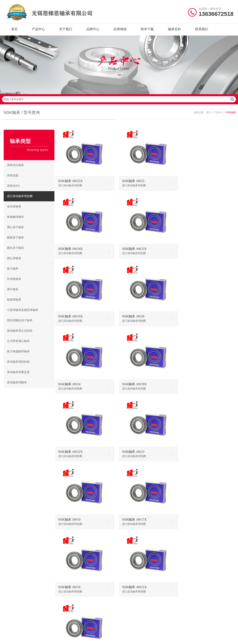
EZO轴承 (69, 579)
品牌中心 (93, 30)
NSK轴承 (69, 553)
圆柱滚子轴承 (16, 251)
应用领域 (120, 30)
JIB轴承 (94, 560)
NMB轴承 (69, 572)
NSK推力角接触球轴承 (160, 585)
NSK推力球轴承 (132, 560)
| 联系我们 (40, 606)
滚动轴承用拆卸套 (19, 365)
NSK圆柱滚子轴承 (159, 553)
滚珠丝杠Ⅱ (14, 189)
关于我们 (66, 30)
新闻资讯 (9, 579)
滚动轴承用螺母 (17, 386)
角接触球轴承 (16, 220)
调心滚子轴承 (16, 231)
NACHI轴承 (96, 579)
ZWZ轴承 (95, 572)
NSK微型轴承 (131, 585)
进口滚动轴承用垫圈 (20, 200)
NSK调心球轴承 (132, 566)
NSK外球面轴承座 (134, 579)
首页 (14, 30)
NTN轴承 (95, 553)
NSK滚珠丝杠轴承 (159, 572)
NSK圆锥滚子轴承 (159, 579)
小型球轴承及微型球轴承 (23, 313)
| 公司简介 (24, 606)
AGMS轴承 (96, 585)
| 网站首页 (11, 606)
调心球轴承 (14, 262)
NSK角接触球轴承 (134, 572)
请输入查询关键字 (119, 103)
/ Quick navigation (21, 543)
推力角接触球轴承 (19, 355)
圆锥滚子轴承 (16, 241)
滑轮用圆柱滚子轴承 (20, 324)
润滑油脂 (13, 179)
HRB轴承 (95, 566)
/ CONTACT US (198, 543)
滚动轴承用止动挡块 (20, 334)
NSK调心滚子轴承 (159, 560)
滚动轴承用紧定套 (19, 376)
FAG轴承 (69, 566)
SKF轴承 (69, 560)
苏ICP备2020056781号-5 (173, 606)
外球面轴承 (14, 282)
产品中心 (38, 30)
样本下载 (147, 30)
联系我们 (202, 30)
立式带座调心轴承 (19, 345)
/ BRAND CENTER (81, 543)
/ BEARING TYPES (141, 543)
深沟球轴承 (14, 210)
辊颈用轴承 (14, 303)
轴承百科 (174, 30)
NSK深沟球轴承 (132, 553)
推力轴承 (13, 272)
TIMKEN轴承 (71, 585)
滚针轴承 (13, 293)
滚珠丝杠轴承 (16, 169)
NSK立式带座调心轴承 (160, 566)
